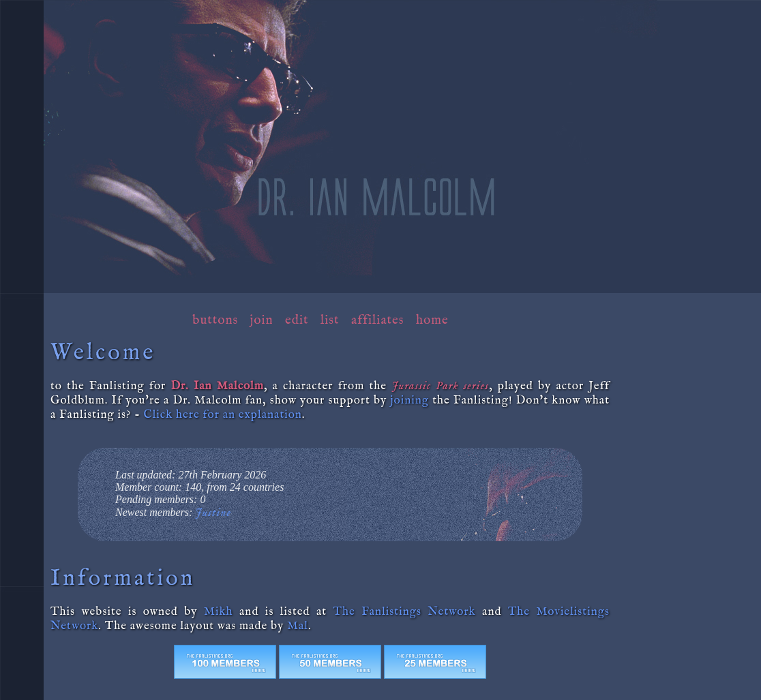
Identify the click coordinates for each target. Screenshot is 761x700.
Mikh (219, 612)
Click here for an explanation (223, 415)
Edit (297, 320)
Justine (213, 513)
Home (432, 320)
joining (410, 400)
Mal (298, 626)
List (330, 320)
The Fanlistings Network (405, 612)
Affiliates (378, 320)
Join (262, 320)
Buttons (215, 320)
